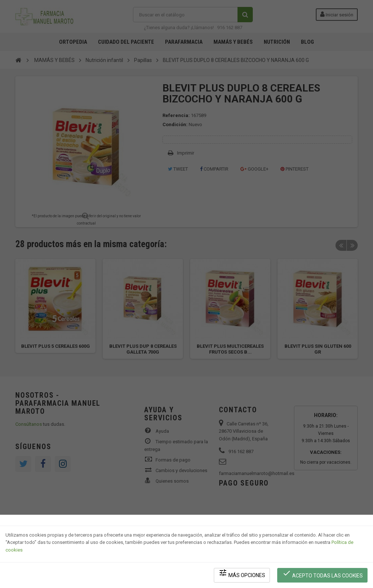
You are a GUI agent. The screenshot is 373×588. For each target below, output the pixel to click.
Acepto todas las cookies (323, 574)
